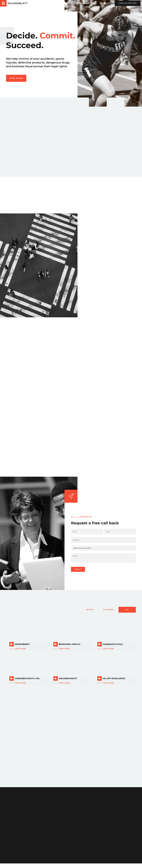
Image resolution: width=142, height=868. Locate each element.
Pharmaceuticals (113, 644)
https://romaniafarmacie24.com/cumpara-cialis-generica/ (21, 865)
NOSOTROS (53, 3)
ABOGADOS (67, 3)
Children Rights (68, 678)
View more (20, 649)
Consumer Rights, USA (27, 678)
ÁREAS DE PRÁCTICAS (86, 3)
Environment (22, 644)
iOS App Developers (114, 678)
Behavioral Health (69, 644)
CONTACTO (105, 3)
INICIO (40, 3)
